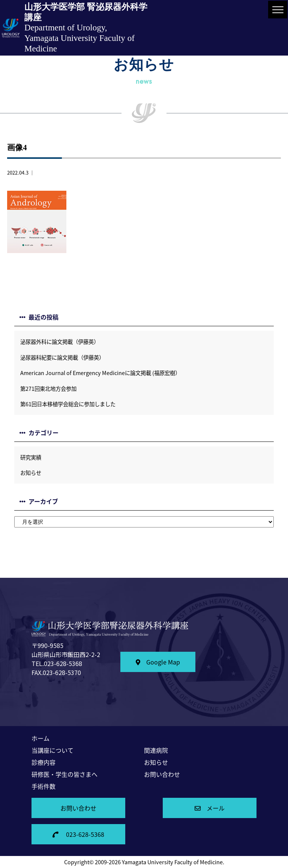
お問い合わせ (162, 774)
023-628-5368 (78, 834)
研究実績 (31, 457)
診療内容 (43, 762)
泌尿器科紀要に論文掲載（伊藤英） (62, 357)
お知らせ (31, 473)
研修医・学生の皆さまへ (64, 774)
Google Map (158, 662)
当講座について (52, 750)
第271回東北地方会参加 (48, 389)
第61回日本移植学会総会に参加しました (68, 404)
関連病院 (156, 750)
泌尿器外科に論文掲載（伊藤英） (60, 342)
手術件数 (43, 786)
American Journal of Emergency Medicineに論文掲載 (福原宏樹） (100, 373)
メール (210, 808)
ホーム (40, 738)
